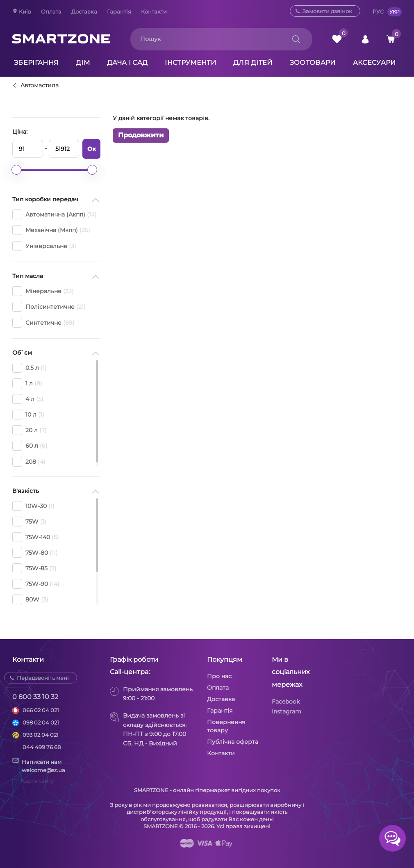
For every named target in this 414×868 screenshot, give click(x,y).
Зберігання (36, 63)
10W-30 (33, 506)
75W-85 (34, 568)
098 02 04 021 (41, 722)
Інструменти (190, 63)
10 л (28, 415)
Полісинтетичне (49, 307)
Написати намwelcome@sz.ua (39, 765)
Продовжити (141, 135)
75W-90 (36, 584)
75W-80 (35, 553)
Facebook (286, 702)
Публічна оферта (233, 742)
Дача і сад (127, 63)
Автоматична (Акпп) (55, 214)
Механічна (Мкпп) (51, 230)
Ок (92, 149)
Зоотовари (313, 63)
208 (29, 462)
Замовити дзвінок (327, 11)
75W (29, 522)
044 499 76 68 (42, 747)
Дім (83, 63)
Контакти (154, 11)
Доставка (84, 11)
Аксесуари (374, 63)
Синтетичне (43, 323)
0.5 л (30, 368)
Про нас (219, 676)
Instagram (287, 711)
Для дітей (253, 63)
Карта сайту (37, 781)
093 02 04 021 (41, 735)
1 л (27, 383)
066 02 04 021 (41, 710)
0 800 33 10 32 (35, 697)
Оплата (51, 11)
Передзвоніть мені (43, 678)
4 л (28, 399)
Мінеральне (43, 291)
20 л (30, 430)
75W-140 (36, 537)
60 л (30, 446)
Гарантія (119, 11)
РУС (378, 11)
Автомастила (40, 86)
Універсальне (44, 246)
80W (30, 599)
